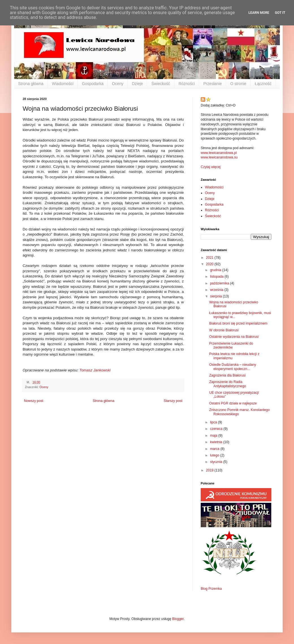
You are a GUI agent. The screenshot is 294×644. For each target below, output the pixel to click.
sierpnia (216, 296)
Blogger (178, 619)
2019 (210, 470)
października (220, 283)
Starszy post (173, 401)
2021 (210, 258)
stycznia (217, 462)
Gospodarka (93, 84)
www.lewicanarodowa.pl (219, 153)
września (217, 290)
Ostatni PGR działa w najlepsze (233, 403)
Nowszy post (34, 401)
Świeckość (161, 84)
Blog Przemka (211, 589)
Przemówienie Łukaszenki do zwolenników (231, 345)
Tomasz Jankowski (95, 370)
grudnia (216, 270)
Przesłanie (212, 84)
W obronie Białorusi (224, 330)
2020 (210, 264)
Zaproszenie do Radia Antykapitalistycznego (228, 384)
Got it (280, 13)
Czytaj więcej (211, 167)
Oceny (118, 84)
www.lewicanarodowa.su (219, 157)
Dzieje (138, 84)
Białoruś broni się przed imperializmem (238, 323)
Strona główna (31, 84)
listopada (217, 277)
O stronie (238, 84)
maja (214, 436)
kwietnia (217, 442)
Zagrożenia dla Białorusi (227, 375)
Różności (187, 84)
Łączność (263, 84)
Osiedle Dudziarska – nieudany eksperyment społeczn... (233, 367)
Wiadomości (63, 84)
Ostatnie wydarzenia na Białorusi (234, 337)
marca (215, 449)
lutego (215, 455)
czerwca (217, 429)
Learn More (259, 13)
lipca (214, 422)
